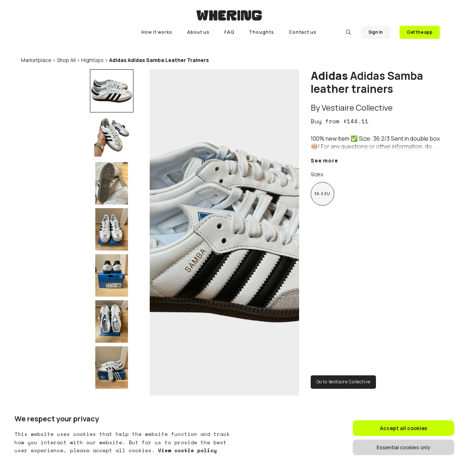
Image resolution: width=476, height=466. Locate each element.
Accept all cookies (403, 428)
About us (198, 32)
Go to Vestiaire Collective (343, 382)
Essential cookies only (403, 447)
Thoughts (262, 32)
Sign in (376, 32)
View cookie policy (186, 450)
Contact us (303, 32)
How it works (157, 32)
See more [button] (325, 160)
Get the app (420, 32)
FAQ (229, 32)
